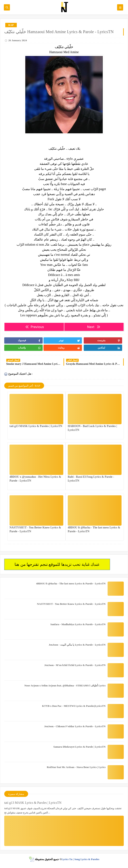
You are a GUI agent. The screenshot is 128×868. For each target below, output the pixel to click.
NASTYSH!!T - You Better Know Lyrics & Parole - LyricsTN (71, 604)
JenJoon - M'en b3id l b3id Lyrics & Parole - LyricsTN (75, 665)
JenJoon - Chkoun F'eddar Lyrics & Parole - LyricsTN (75, 726)
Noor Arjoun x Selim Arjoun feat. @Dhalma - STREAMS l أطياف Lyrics (65, 685)
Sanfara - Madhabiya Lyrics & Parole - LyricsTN (78, 624)
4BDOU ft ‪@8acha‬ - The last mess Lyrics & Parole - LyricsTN (71, 583)
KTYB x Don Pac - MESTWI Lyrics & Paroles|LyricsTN (74, 706)
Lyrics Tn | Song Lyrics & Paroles (80, 859)
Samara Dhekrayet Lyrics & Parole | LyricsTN (79, 747)
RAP (11, 25)
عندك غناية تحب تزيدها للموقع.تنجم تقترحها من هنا (57, 564)
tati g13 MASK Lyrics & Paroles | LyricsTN (36, 426)
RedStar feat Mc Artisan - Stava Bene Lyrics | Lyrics (76, 767)
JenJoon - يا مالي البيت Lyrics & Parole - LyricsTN (77, 645)
